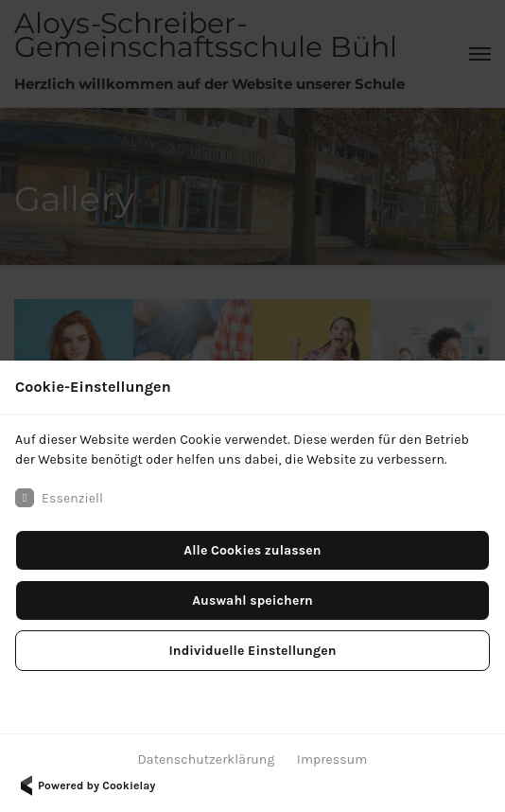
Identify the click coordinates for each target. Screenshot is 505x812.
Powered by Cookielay (85, 786)
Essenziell (59, 498)
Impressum (332, 759)
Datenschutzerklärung (207, 759)
